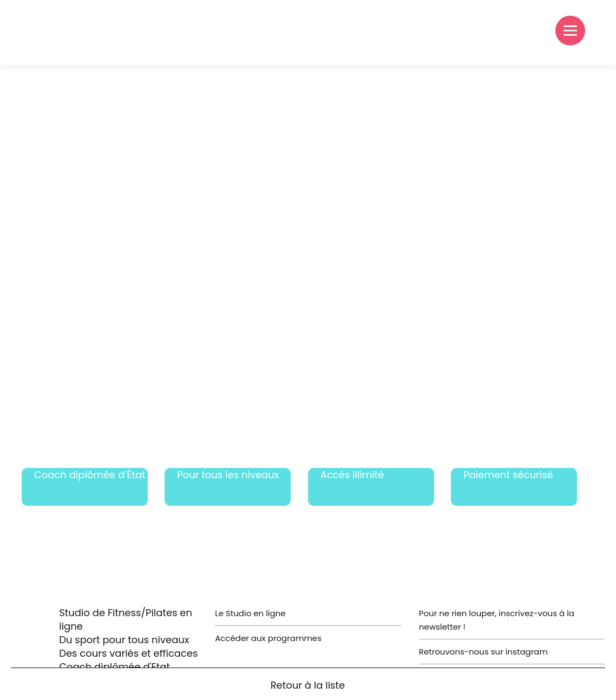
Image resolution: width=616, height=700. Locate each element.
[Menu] (570, 31)
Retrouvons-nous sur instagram (483, 652)
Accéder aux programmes (268, 638)
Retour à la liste (308, 685)
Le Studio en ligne (250, 613)
